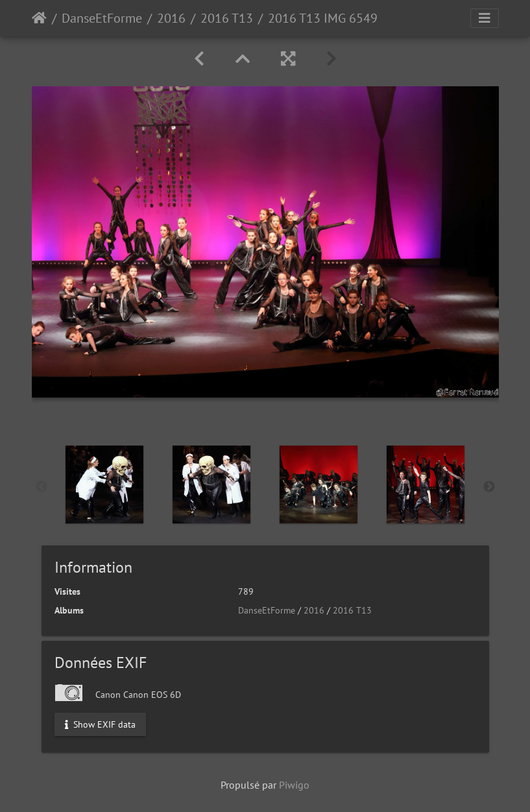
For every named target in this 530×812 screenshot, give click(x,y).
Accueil (39, 18)
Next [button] (489, 487)
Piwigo (294, 785)
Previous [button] (42, 487)
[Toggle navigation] (485, 18)
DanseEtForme (102, 18)
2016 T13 (227, 18)
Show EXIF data (100, 724)
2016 (171, 18)
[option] (105, 484)
